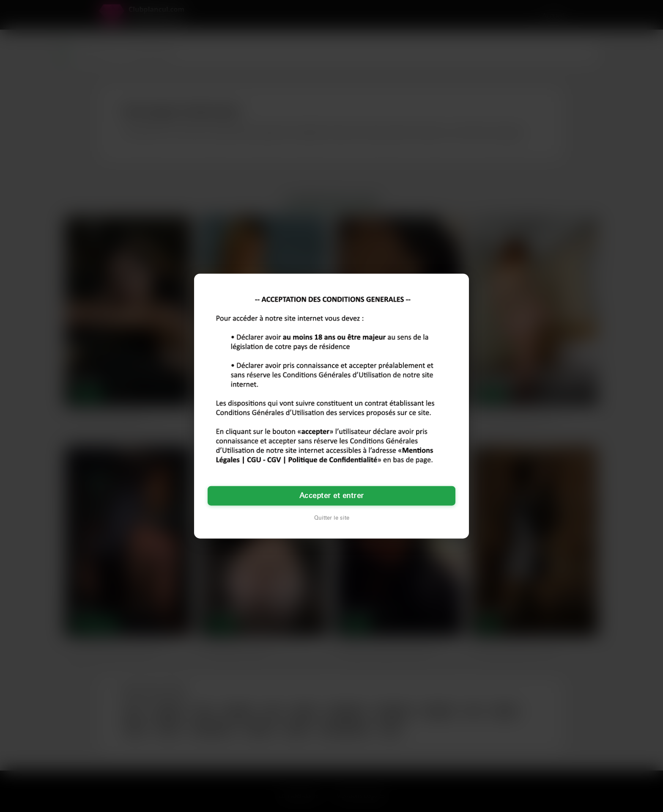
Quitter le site (332, 518)
